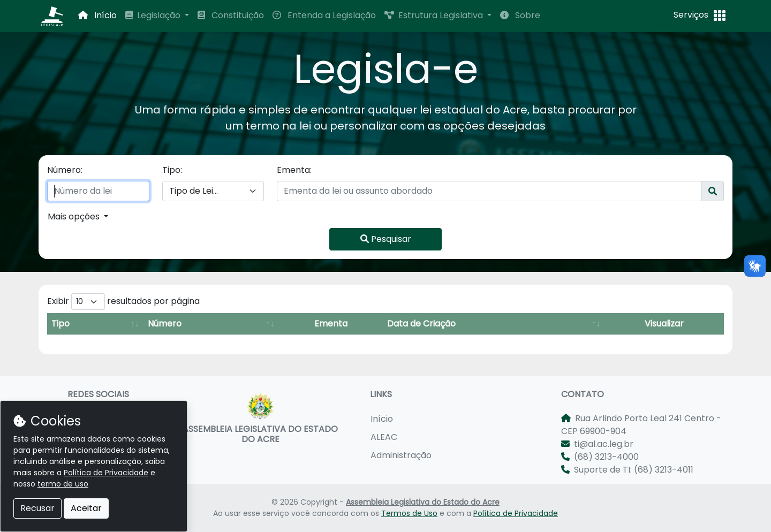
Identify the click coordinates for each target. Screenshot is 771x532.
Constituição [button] (231, 15)
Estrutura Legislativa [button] (435, 15)
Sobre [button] (520, 15)
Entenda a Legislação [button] (324, 15)
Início (382, 419)
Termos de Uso (409, 513)
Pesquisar (386, 239)
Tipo (61, 324)
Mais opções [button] (75, 216)
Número (165, 324)
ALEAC (384, 437)
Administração (401, 455)
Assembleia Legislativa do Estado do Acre (423, 502)
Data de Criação (421, 324)
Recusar (37, 508)
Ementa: (294, 170)
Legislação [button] (154, 15)
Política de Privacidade (516, 513)
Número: (65, 170)
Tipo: (172, 170)
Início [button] (97, 15)
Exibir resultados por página (123, 302)
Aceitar (86, 508)
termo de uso (63, 484)
